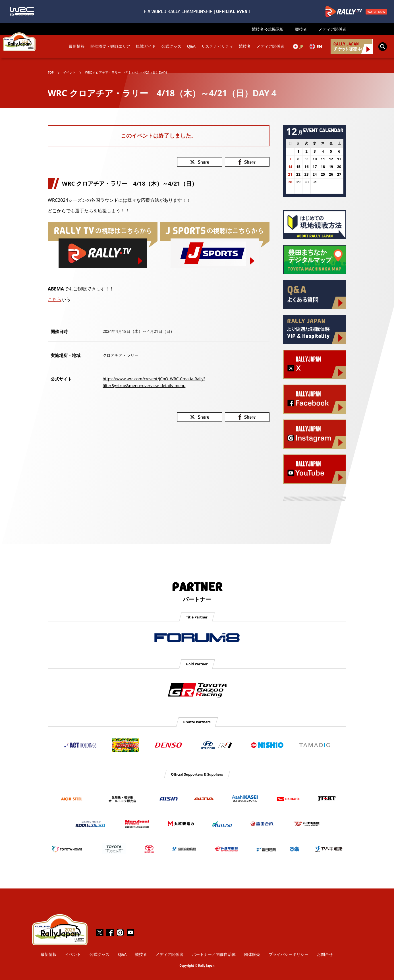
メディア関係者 (332, 29)
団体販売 (252, 954)
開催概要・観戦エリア (110, 46)
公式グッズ (171, 46)
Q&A (191, 46)
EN (316, 46)
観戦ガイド (145, 46)
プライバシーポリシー (289, 954)
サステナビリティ (217, 46)
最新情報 (76, 46)
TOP (51, 72)
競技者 (301, 29)
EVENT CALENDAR (323, 130)
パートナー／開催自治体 (214, 954)
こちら (55, 299)
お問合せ (325, 954)
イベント (69, 72)
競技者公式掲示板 (268, 29)
